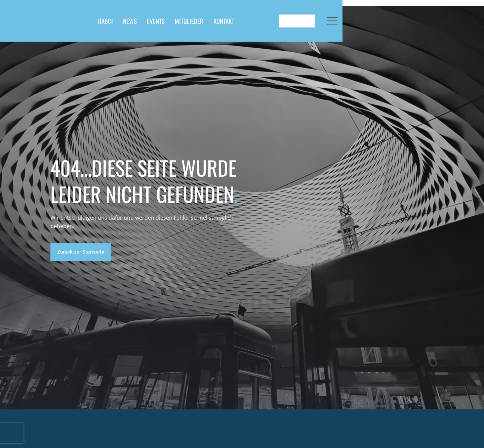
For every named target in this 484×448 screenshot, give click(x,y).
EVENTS (225, 23)
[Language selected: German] (420, 23)
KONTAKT (293, 23)
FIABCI (174, 23)
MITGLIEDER (258, 23)
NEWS (199, 23)
